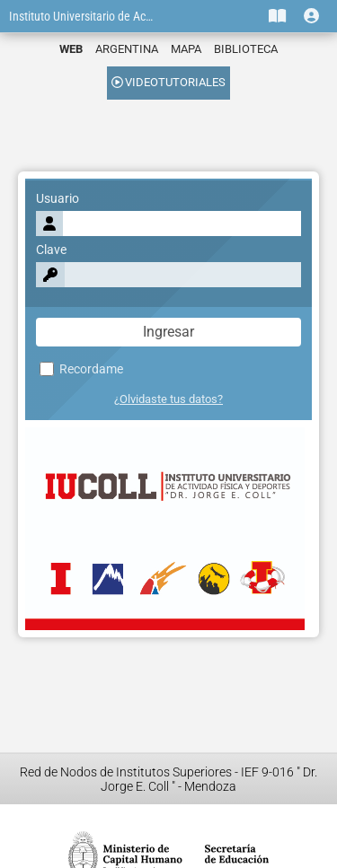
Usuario (58, 199)
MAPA (186, 49)
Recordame (81, 369)
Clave (51, 250)
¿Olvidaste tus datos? (168, 399)
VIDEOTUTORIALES (169, 82)
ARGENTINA (127, 49)
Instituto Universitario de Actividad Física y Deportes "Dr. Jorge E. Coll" (87, 17)
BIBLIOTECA (246, 49)
